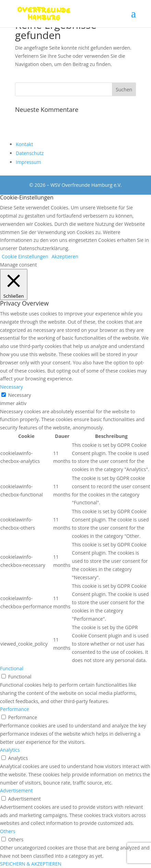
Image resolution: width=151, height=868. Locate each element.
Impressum (28, 162)
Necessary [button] (11, 387)
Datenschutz (30, 153)
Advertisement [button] (16, 791)
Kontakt (24, 144)
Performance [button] (15, 709)
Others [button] (8, 831)
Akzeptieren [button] (65, 256)
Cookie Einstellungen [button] (25, 256)
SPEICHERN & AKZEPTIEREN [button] (31, 864)
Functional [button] (12, 668)
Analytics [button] (10, 750)
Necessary (20, 395)
